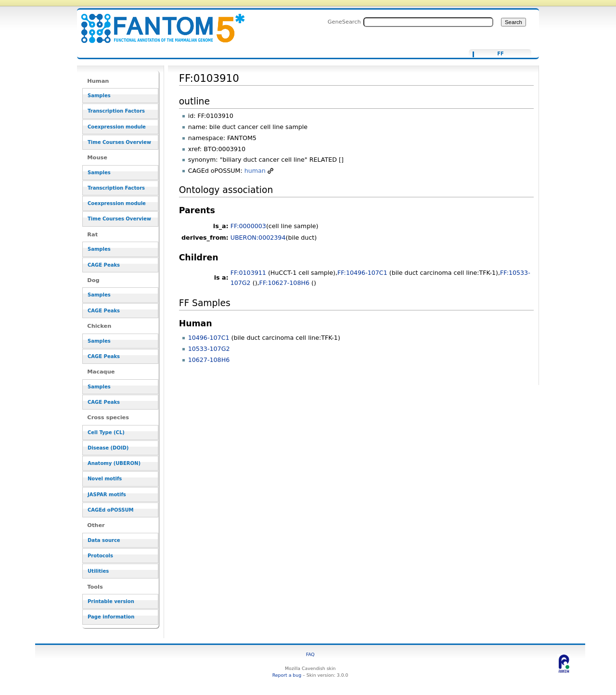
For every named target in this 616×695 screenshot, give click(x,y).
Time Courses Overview (119, 142)
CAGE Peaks (104, 265)
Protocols (100, 556)
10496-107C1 (209, 338)
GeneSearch (344, 22)
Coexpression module (117, 127)
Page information (111, 617)
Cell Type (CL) (106, 432)
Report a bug (287, 675)
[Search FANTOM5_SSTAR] (428, 22)
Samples (99, 96)
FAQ (310, 654)
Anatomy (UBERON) (114, 463)
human (255, 171)
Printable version (111, 601)
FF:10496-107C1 (362, 273)
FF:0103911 (248, 273)
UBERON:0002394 (258, 238)
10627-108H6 (209, 360)
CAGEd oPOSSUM (110, 510)
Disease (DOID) (108, 448)
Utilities (98, 571)
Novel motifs (105, 479)
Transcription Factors (116, 111)
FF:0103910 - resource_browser (157, 23)
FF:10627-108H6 (284, 283)
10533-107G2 (209, 349)
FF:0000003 (248, 226)
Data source (104, 540)
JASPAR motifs (107, 495)
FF (500, 54)
